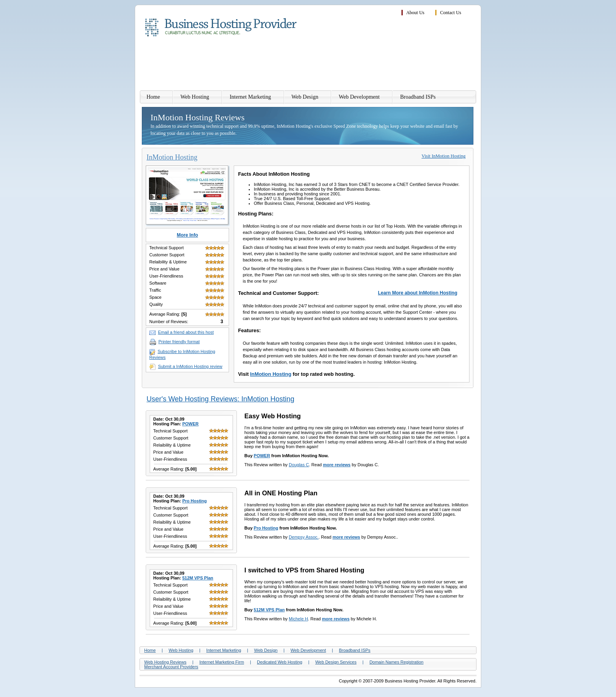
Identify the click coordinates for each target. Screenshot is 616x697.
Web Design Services (336, 662)
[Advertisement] (334, 65)
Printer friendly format (179, 342)
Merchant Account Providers (171, 667)
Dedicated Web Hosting (280, 662)
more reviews (337, 465)
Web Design (305, 97)
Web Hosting (195, 97)
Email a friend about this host (186, 332)
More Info (187, 235)
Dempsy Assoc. (304, 537)
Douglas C (299, 465)
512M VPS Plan (198, 578)
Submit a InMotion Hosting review (190, 366)
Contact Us (451, 13)
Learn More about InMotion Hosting (418, 293)
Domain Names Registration (396, 662)
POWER (191, 424)
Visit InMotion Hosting (444, 156)
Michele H (298, 619)
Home (153, 97)
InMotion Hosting (271, 374)
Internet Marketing (250, 97)
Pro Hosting (194, 501)
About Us (415, 13)
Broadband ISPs (418, 97)
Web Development (359, 97)
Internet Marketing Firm (222, 662)
